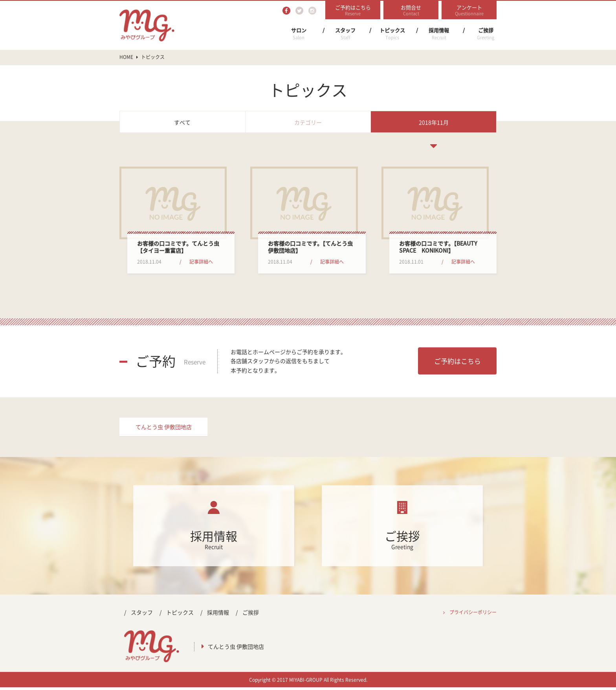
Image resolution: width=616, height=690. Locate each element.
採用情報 (439, 34)
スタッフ (345, 34)
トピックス (392, 34)
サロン (299, 34)
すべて (182, 122)
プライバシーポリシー (473, 615)
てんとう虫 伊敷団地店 (164, 428)
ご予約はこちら (457, 361)
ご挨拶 (486, 34)
